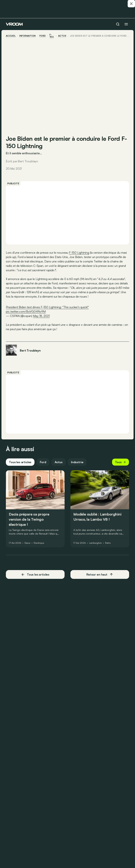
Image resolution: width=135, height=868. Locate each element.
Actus (59, 462)
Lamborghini (95, 543)
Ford (43, 36)
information (27, 36)
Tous (121, 462)
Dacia (27, 543)
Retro (108, 543)
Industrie (77, 462)
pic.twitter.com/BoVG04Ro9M (26, 311)
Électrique (39, 543)
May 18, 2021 (41, 316)
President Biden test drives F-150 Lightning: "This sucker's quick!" (47, 307)
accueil (11, 36)
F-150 (52, 36)
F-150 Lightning (79, 253)
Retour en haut (100, 574)
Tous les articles (20, 462)
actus (62, 36)
